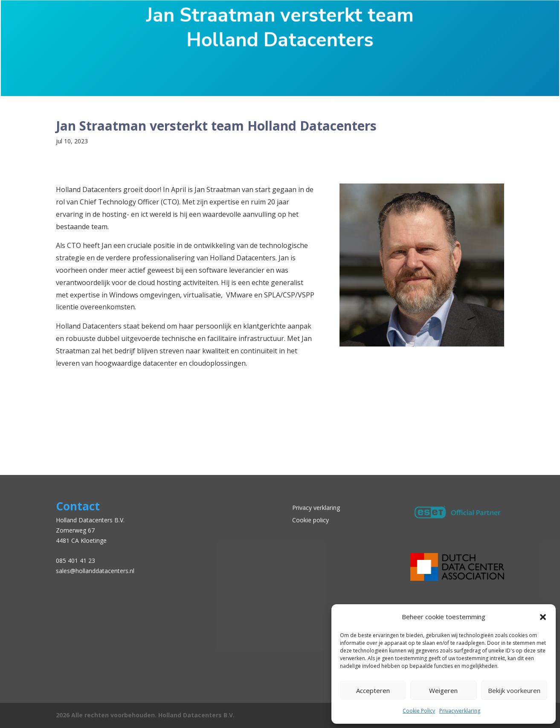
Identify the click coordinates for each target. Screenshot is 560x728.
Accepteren (373, 690)
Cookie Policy (419, 711)
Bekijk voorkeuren (514, 690)
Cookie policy (310, 520)
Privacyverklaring (460, 711)
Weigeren (443, 690)
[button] (543, 617)
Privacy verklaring (316, 508)
